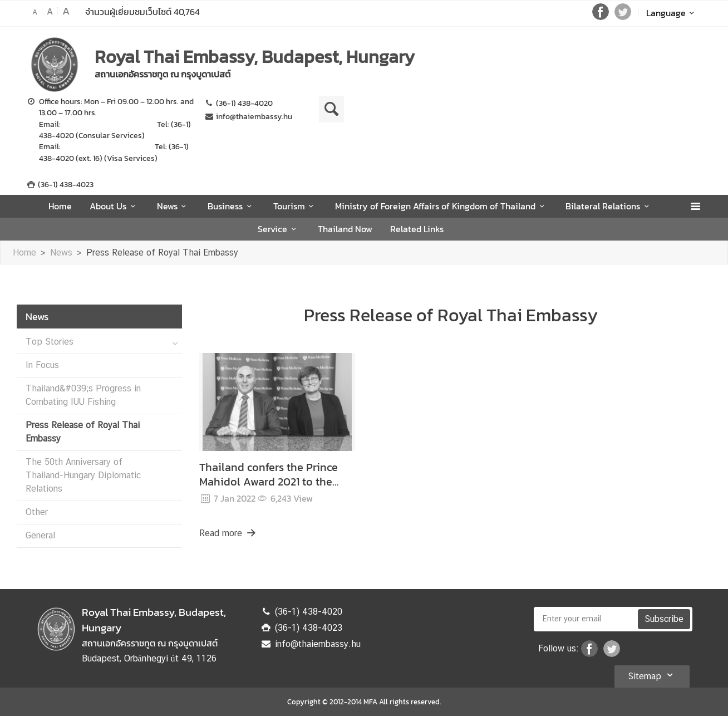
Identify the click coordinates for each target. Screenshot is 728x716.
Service (279, 229)
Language (672, 13)
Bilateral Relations (609, 206)
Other (37, 512)
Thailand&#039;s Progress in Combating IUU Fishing (83, 395)
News (173, 206)
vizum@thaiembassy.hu (104, 146)
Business (231, 206)
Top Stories (50, 342)
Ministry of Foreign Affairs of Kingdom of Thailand (441, 206)
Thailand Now (345, 229)
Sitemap (652, 675)
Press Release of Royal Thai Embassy (162, 252)
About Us (114, 206)
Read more (228, 533)
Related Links (417, 229)
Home (60, 206)
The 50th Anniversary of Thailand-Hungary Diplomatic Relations (83, 475)
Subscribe (664, 619)
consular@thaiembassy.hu (109, 124)
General (40, 535)
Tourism (295, 206)
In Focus (42, 365)
